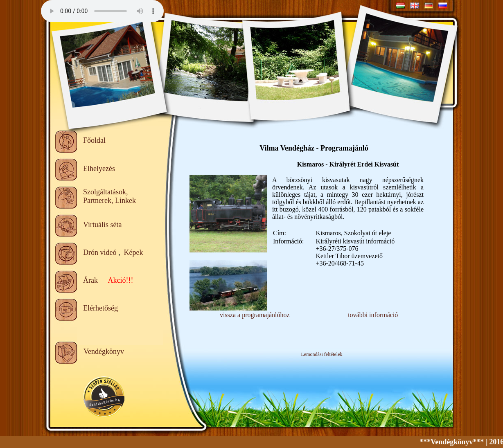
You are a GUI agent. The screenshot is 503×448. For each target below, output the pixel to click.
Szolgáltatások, (105, 192)
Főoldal (94, 140)
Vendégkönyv (104, 351)
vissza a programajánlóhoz (255, 315)
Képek (133, 252)
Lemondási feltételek (322, 354)
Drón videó (100, 252)
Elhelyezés (99, 169)
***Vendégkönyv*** (456, 442)
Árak (90, 280)
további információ (373, 315)
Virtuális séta (102, 225)
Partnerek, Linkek (109, 200)
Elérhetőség (100, 308)
